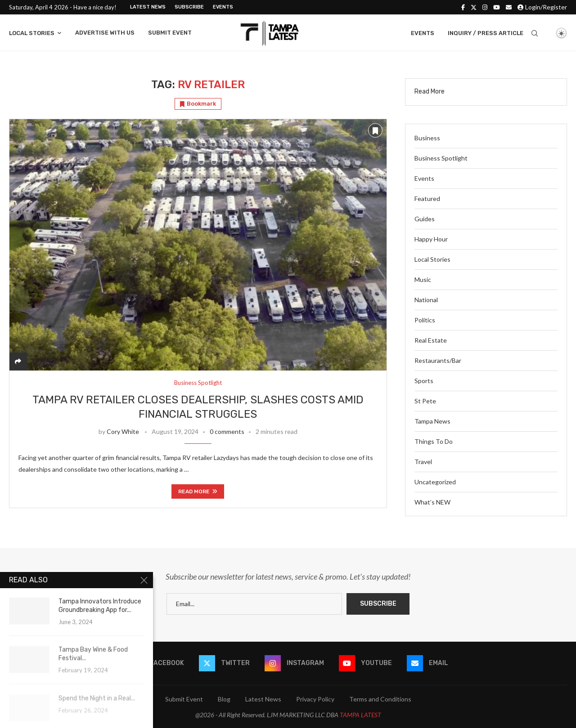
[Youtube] (497, 7)
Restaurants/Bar (438, 360)
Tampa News (432, 421)
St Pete (425, 401)
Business (427, 138)
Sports (424, 381)
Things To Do (434, 441)
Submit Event (170, 33)
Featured (427, 199)
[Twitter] (474, 7)
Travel (423, 462)
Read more (198, 491)
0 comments (227, 431)
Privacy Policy (315, 699)
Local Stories (32, 33)
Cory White (123, 431)
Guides (425, 219)
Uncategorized (435, 482)
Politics (425, 320)
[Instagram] (485, 7)
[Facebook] (463, 7)
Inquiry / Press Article (486, 33)
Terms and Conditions (380, 699)
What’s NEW (432, 502)
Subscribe (189, 7)
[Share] (18, 361)
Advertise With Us (105, 33)
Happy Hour (431, 239)
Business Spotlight (441, 158)
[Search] (535, 33)
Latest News (148, 7)
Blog (224, 699)
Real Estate (431, 340)
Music (423, 279)
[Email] (509, 7)
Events (223, 7)
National (426, 300)
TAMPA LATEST (360, 715)
